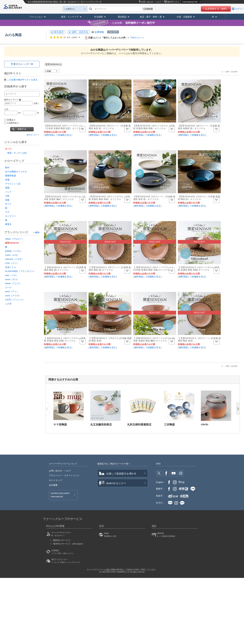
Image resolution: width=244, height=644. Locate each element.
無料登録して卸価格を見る (58, 135)
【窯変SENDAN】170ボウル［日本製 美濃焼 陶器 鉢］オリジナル (199, 198)
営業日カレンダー (21, 64)
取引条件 (59, 32)
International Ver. (192, 2)
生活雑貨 (99, 17)
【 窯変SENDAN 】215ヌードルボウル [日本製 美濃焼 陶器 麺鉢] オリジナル (154, 340)
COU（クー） (12, 263)
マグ (7, 212)
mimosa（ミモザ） (14, 259)
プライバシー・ (64, 475)
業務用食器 (11, 176)
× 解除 (36, 232)
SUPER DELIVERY (60, 495)
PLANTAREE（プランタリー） (20, 271)
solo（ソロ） (11, 275)
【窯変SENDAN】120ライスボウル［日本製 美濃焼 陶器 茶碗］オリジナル (109, 198)
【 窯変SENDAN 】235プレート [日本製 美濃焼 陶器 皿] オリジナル (110, 269)
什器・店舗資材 (184, 17)
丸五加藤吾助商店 (101, 425)
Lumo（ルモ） (12, 255)
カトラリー (11, 216)
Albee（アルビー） (14, 239)
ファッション (36, 17)
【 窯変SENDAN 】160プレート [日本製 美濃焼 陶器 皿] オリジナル (65, 269)
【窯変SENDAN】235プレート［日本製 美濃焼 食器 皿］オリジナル (110, 127)
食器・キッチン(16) (17, 153)
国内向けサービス (62, 540)
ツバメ (8, 287)
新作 (7, 168)
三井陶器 (169, 425)
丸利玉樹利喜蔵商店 (139, 425)
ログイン (239, 9)
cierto (205, 424)
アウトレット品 (13, 184)
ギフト (8, 204)
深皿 (7, 200)
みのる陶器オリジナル (16, 172)
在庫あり (10, 120)
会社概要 (53, 485)
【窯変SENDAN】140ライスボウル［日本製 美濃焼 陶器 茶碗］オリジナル (154, 127)
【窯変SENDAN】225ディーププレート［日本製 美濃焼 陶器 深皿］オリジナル (64, 127)
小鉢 (7, 196)
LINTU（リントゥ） (15, 300)
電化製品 (122, 17)
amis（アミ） (12, 291)
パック (8, 192)
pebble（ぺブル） (14, 251)
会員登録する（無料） (217, 9)
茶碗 (7, 188)
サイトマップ (55, 480)
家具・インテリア (70, 17)
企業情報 (99, 32)
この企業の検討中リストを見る (22, 80)
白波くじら (11, 267)
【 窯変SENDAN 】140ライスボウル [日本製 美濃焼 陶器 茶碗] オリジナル (65, 340)
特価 (7, 180)
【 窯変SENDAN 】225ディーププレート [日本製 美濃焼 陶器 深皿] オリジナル (153, 269)
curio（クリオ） (13, 296)
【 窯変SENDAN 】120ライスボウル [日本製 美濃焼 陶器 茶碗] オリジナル (199, 269)
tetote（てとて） (13, 283)
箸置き (8, 224)
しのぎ (8, 304)
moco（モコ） (12, 279)
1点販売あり (12, 123)
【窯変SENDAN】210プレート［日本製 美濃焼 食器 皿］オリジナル (154, 198)
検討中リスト (173, 2)
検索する (22, 129)
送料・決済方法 (80, 32)
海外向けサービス (69, 544)
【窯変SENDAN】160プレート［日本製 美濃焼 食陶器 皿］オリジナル (199, 127)
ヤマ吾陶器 (60, 425)
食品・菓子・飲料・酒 (151, 17)
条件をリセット (33, 135)
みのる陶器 (13, 35)
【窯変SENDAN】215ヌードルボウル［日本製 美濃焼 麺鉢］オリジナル (65, 198)
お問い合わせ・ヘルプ (151, 2)
